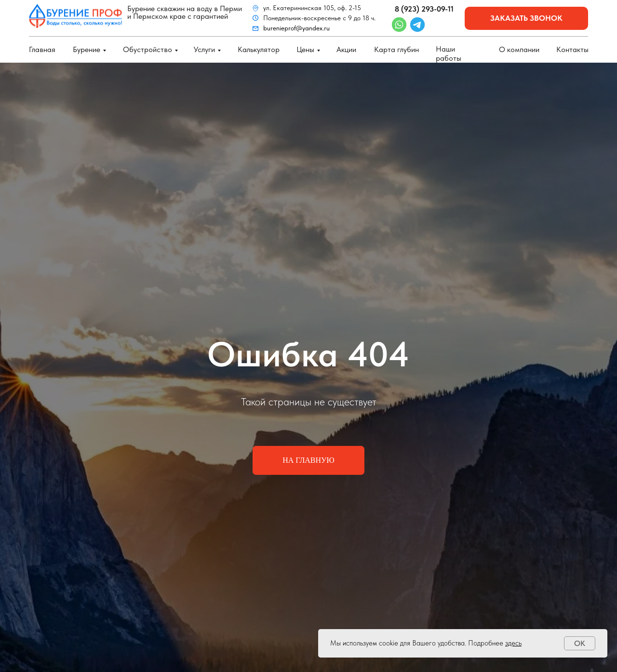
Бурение (87, 49)
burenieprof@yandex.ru (296, 28)
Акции (346, 49)
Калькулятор (259, 49)
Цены (305, 49)
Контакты (572, 49)
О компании (519, 49)
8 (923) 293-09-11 (424, 9)
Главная (42, 49)
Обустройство (148, 49)
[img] (76, 16)
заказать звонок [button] (526, 18)
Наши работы (449, 54)
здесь (513, 643)
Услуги (204, 49)
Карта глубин (396, 49)
